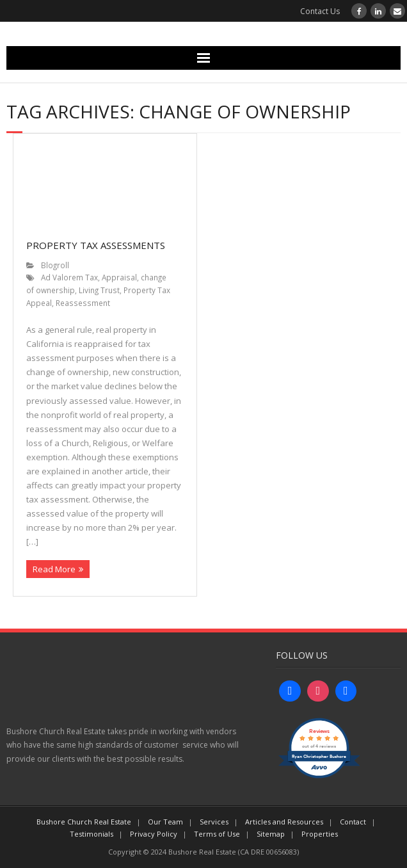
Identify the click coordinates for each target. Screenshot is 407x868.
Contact (353, 822)
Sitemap (271, 834)
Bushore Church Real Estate (84, 822)
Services (214, 822)
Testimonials (92, 834)
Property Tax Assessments (96, 245)
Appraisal (119, 277)
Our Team (165, 822)
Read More (54, 569)
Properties (320, 834)
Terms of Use (217, 834)
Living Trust (99, 290)
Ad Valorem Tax (69, 277)
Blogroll (55, 265)
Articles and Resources (284, 822)
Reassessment (83, 303)
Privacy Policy (154, 834)
